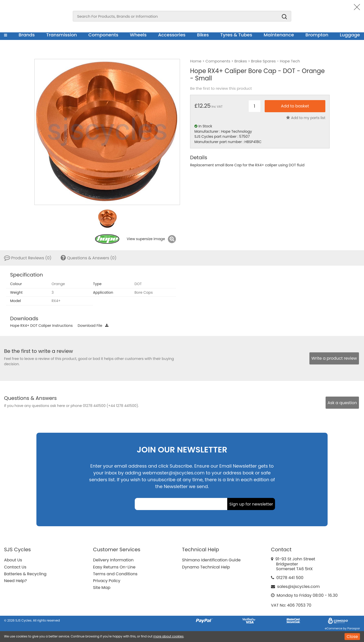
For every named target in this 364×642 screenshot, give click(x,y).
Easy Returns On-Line (114, 567)
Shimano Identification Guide (211, 560)
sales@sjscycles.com (298, 587)
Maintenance (279, 35)
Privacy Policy (107, 581)
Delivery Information (113, 560)
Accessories (172, 35)
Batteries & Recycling (25, 574)
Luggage (350, 35)
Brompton (317, 35)
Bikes (203, 35)
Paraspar (354, 628)
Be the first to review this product (221, 88)
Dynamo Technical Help (206, 567)
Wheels (138, 35)
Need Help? (15, 581)
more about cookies (168, 636)
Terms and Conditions (115, 574)
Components (104, 35)
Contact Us (15, 567)
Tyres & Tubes (236, 35)
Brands (27, 35)
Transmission (62, 35)
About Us (13, 560)
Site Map (102, 588)
